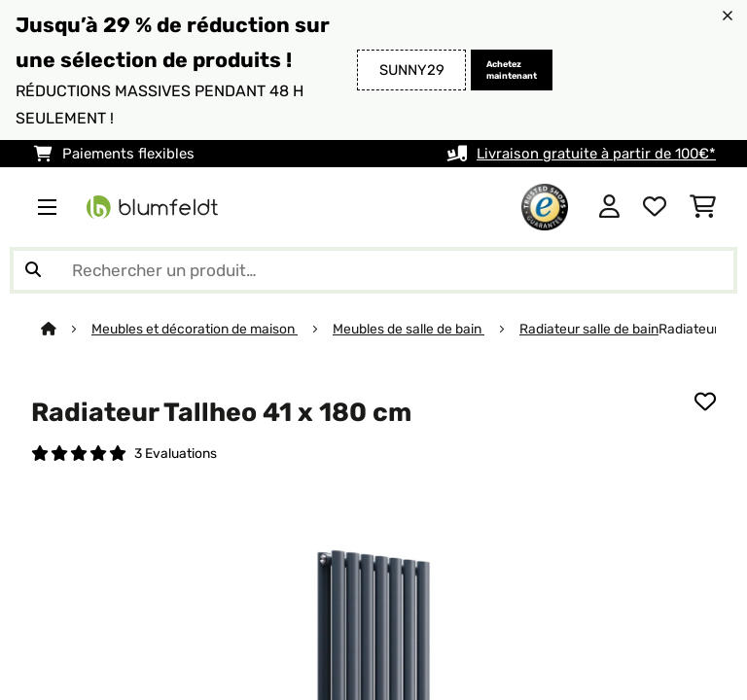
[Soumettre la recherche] (33, 270)
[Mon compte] (609, 207)
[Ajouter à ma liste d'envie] (705, 402)
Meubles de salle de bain (409, 329)
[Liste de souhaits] (655, 207)
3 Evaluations (176, 453)
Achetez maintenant (512, 70)
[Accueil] (66, 329)
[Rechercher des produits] (373, 270)
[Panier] (703, 207)
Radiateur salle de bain (589, 329)
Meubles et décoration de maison (195, 329)
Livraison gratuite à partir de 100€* (596, 154)
